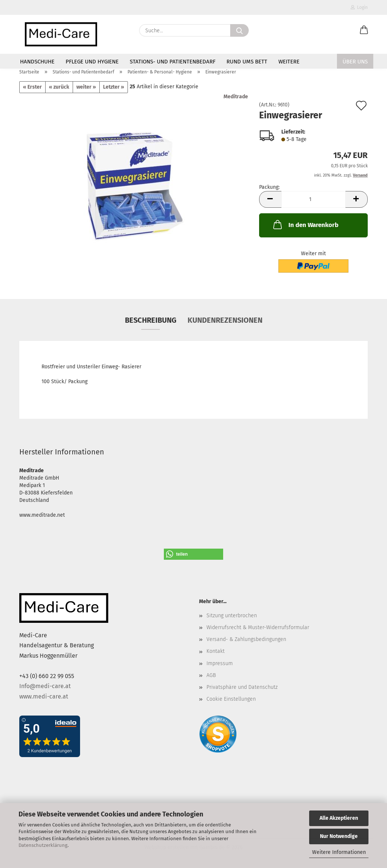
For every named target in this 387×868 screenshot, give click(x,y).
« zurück (59, 87)
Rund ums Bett (247, 62)
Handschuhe (37, 62)
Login (359, 7)
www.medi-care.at (44, 696)
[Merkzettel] (345, 30)
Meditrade (236, 97)
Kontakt (216, 651)
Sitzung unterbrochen (232, 616)
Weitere (289, 62)
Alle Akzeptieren (339, 818)
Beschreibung (151, 320)
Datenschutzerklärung (43, 845)
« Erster (32, 87)
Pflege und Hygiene (92, 62)
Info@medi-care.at (45, 686)
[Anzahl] (313, 199)
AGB (211, 675)
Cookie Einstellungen (231, 699)
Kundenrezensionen (225, 320)
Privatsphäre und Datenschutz (242, 687)
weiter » (86, 87)
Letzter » (114, 87)
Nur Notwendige (339, 836)
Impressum (220, 663)
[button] (364, 30)
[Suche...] (239, 30)
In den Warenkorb (305, 224)
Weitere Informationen (339, 852)
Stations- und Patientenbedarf (173, 62)
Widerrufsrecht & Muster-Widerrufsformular (258, 627)
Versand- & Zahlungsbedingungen (246, 639)
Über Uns (355, 62)
